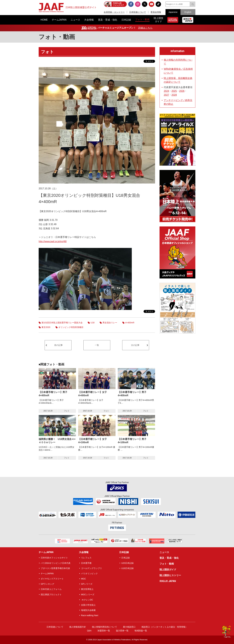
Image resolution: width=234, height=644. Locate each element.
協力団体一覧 (122, 631)
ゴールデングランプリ (91, 568)
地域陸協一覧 (141, 631)
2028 (174, 95)
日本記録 (124, 552)
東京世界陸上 (87, 589)
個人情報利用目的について (104, 627)
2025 (174, 91)
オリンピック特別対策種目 (71, 327)
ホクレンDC (87, 600)
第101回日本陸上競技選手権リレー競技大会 (62, 323)
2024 (166, 91)
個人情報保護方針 (78, 627)
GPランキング (47, 584)
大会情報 (84, 552)
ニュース (164, 552)
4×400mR (130, 323)
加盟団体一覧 (104, 631)
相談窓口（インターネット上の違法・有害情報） (164, 627)
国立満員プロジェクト (51, 595)
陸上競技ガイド (168, 570)
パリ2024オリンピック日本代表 (56, 563)
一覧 (97, 345)
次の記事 (135, 345)
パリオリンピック (89, 573)
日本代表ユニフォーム (51, 589)
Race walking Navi (90, 615)
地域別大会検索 (88, 610)
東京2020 (46, 327)
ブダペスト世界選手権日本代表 (55, 568)
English (188, 12)
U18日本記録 (127, 568)
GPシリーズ (87, 584)
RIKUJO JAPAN (168, 581)
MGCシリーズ (88, 595)
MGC (83, 579)
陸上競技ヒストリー (170, 575)
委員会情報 (156, 12)
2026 (182, 91)
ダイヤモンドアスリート (52, 579)
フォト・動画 (57, 37)
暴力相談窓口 (129, 627)
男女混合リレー (110, 323)
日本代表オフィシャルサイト (54, 558)
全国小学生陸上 (88, 605)
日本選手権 (86, 563)
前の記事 (59, 345)
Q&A (89, 631)
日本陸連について (138, 12)
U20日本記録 (127, 563)
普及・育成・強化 (169, 558)
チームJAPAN (46, 552)
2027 (166, 95)
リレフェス (86, 558)
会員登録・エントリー (114, 12)
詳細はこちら (145, 28)
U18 (93, 323)
